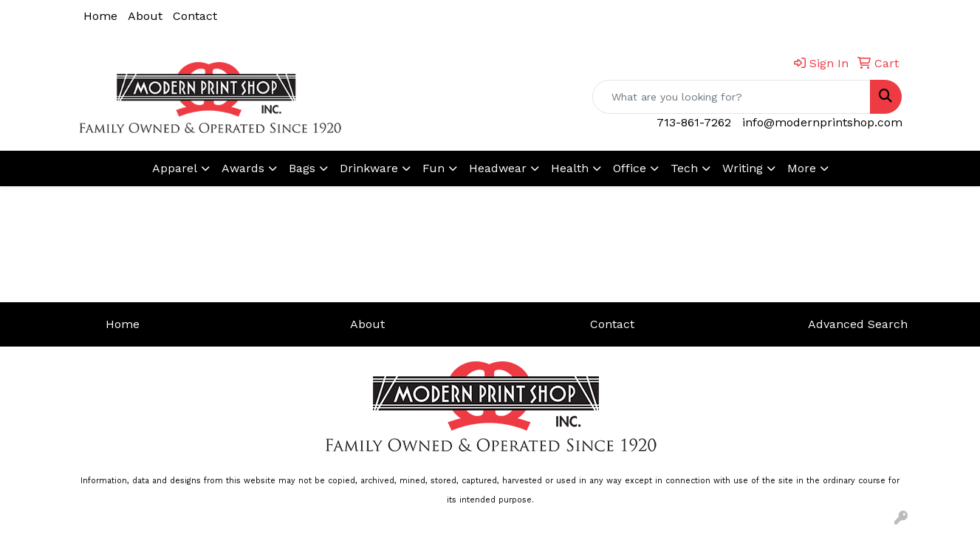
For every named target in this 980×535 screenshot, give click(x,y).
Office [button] (630, 168)
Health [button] (570, 168)
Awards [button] (243, 168)
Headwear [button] (498, 168)
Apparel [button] (175, 168)
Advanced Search (858, 324)
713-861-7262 (694, 122)
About (145, 16)
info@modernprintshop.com (822, 122)
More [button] (802, 168)
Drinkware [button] (369, 168)
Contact (195, 16)
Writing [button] (743, 168)
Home (100, 16)
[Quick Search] (731, 97)
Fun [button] (434, 168)
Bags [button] (302, 168)
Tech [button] (684, 168)
